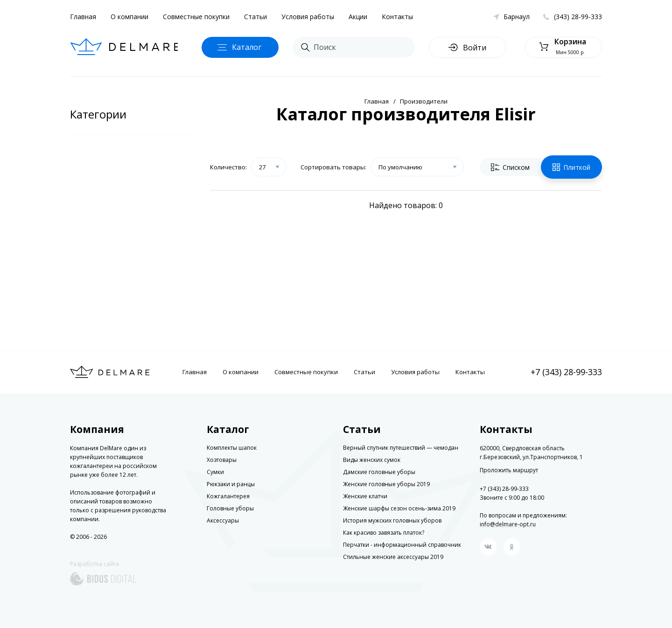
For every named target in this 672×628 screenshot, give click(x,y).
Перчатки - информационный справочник (402, 545)
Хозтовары (222, 460)
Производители (424, 101)
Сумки (215, 472)
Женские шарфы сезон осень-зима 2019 (399, 508)
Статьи (255, 17)
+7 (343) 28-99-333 (566, 372)
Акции (358, 17)
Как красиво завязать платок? (384, 533)
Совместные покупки (196, 17)
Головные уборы (230, 508)
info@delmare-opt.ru (508, 524)
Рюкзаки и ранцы (231, 484)
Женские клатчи (365, 496)
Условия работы (308, 17)
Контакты (397, 17)
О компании (129, 17)
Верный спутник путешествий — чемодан (401, 448)
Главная (83, 17)
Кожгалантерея (228, 496)
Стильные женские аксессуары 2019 (393, 557)
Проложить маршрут (509, 470)
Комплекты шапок (232, 448)
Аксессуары (223, 520)
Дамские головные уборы (379, 472)
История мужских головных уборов (392, 520)
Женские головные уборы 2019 (386, 484)
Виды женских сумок (372, 460)
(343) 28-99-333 (578, 17)
